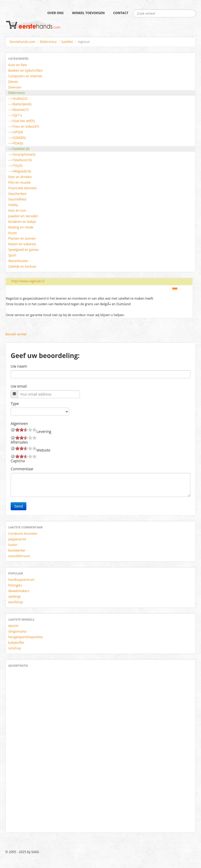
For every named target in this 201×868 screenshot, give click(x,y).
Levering (44, 431)
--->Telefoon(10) (20, 160)
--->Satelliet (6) (19, 149)
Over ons (56, 13)
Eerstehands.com (22, 42)
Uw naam (19, 366)
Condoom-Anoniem (23, 534)
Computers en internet (25, 76)
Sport (12, 255)
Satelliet (67, 42)
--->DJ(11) (15, 115)
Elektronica (48, 42)
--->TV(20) (15, 166)
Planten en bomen (22, 238)
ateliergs (15, 596)
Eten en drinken (20, 177)
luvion (13, 545)
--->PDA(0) (16, 143)
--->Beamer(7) (18, 110)
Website (43, 450)
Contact (121, 13)
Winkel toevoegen (88, 13)
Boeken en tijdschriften (25, 71)
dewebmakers (19, 591)
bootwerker (17, 550)
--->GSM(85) (17, 138)
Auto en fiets (18, 65)
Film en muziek (19, 182)
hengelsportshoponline (26, 637)
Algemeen (19, 423)
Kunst (13, 233)
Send (19, 506)
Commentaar (22, 469)
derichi (13, 626)
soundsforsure (19, 556)
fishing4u (15, 585)
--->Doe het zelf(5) (21, 121)
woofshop (16, 602)
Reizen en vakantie (22, 244)
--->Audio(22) (18, 99)
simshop (15, 648)
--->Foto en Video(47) (24, 126)
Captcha (18, 461)
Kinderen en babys (22, 222)
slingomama (17, 631)
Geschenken (17, 194)
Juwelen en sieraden (23, 216)
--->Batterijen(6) (20, 104)
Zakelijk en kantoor (22, 266)
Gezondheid (17, 199)
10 (34, 430)
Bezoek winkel (16, 334)
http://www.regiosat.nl (28, 281)
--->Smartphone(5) (22, 154)
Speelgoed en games (24, 250)
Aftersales (19, 442)
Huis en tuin (17, 210)
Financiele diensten (23, 188)
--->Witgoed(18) (20, 171)
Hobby (13, 205)
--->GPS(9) (16, 132)
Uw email (19, 386)
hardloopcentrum (21, 580)
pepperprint (17, 539)
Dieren (13, 82)
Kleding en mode (21, 227)
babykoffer (16, 643)
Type (15, 403)
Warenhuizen (18, 261)
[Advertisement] (24, 749)
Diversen (15, 87)
